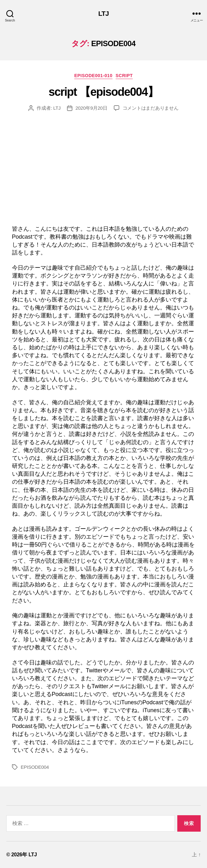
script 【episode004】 (104, 92)
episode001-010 (93, 76)
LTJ (103, 13)
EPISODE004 (35, 767)
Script (124, 76)
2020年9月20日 (91, 108)
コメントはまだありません (151, 108)
